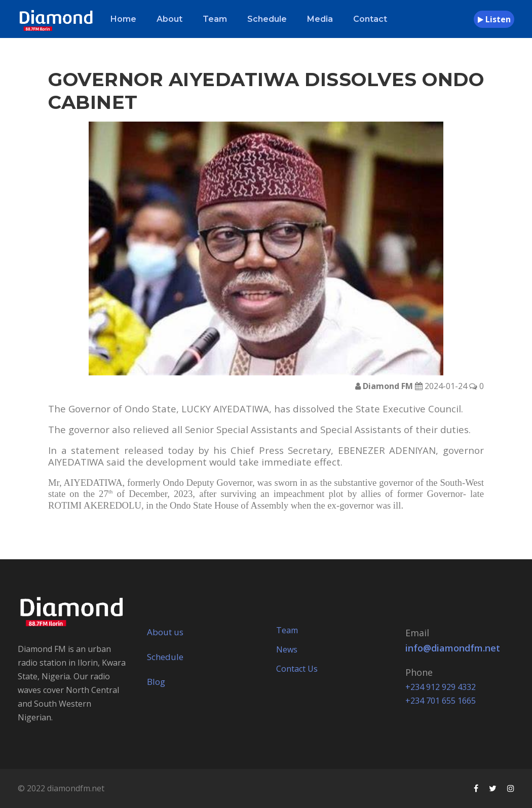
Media (320, 19)
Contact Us (297, 669)
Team (215, 19)
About (169, 19)
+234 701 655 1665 (441, 701)
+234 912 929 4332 (441, 687)
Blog (156, 682)
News (287, 649)
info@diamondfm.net (453, 648)
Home (123, 19)
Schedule (267, 19)
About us (165, 632)
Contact (370, 19)
